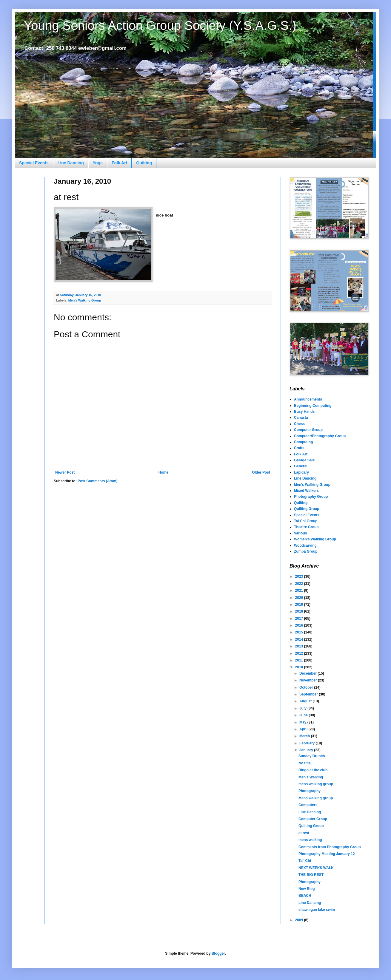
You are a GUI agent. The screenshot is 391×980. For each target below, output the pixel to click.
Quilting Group (307, 509)
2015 (300, 632)
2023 (300, 576)
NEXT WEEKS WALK (316, 868)
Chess (299, 424)
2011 (300, 660)
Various (300, 533)
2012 (300, 653)
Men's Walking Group (85, 300)
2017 (300, 619)
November (309, 680)
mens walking (310, 840)
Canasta (301, 418)
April (304, 729)
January (307, 750)
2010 (300, 667)
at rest (304, 833)
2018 (300, 611)
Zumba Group (306, 551)
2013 (300, 646)
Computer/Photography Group (320, 436)
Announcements (308, 399)
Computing (303, 442)
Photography (310, 791)
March (305, 736)
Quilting (144, 163)
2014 (300, 639)
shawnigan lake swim (317, 910)
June (304, 715)
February (308, 743)
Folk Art (119, 163)
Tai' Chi (305, 861)
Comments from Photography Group (330, 847)
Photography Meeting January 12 (327, 854)
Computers (308, 805)
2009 (300, 920)
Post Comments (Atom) (97, 481)
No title (305, 763)
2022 (300, 584)
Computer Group (308, 430)
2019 (300, 605)
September (309, 694)
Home (163, 472)
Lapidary (301, 472)
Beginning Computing (313, 406)
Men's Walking (311, 777)
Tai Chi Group (306, 521)
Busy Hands (304, 412)
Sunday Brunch (312, 756)
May (303, 722)
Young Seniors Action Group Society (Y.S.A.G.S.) (160, 25)
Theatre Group (306, 527)
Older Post (261, 472)
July (303, 708)
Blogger (218, 953)
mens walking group (316, 784)
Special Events (34, 163)
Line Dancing (71, 163)
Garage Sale (304, 460)
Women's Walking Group (315, 539)
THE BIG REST (311, 875)
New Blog (307, 889)
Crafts (299, 448)
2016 (300, 625)
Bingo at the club (313, 770)
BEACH (305, 896)
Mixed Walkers (306, 491)
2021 (300, 591)
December (308, 673)
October (307, 687)
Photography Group (311, 497)
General (301, 466)
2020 (300, 598)
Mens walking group (316, 798)
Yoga (98, 163)
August (306, 701)
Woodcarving (305, 545)
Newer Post (65, 472)
